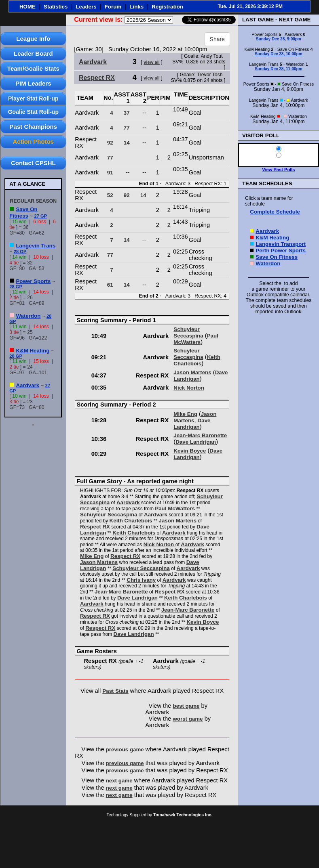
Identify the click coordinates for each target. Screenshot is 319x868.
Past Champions (34, 127)
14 (127, 143)
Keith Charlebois (197, 360)
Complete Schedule (275, 212)
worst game (188, 719)
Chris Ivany (141, 580)
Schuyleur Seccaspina (188, 332)
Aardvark (27, 385)
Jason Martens (192, 372)
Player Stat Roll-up (33, 99)
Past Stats (115, 691)
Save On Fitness (23, 213)
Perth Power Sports (281, 251)
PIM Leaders (33, 83)
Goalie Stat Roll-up (33, 112)
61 (110, 285)
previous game (125, 750)
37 (127, 113)
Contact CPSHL (33, 163)
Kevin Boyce (190, 451)
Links (136, 7)
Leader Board (33, 53)
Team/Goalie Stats (33, 68)
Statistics (56, 7)
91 (110, 173)
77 (127, 128)
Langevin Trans (36, 246)
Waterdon (28, 316)
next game (119, 781)
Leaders (86, 7)
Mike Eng (185, 414)
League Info (33, 39)
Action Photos (33, 142)
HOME (27, 7)
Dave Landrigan (192, 424)
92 (110, 143)
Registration (167, 7)
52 (110, 195)
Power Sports (33, 281)
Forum (113, 7)
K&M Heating (33, 351)
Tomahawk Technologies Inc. (183, 815)
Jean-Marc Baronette (200, 435)
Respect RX (97, 78)
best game (186, 706)
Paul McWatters (196, 339)
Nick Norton (189, 388)
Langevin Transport (281, 244)
